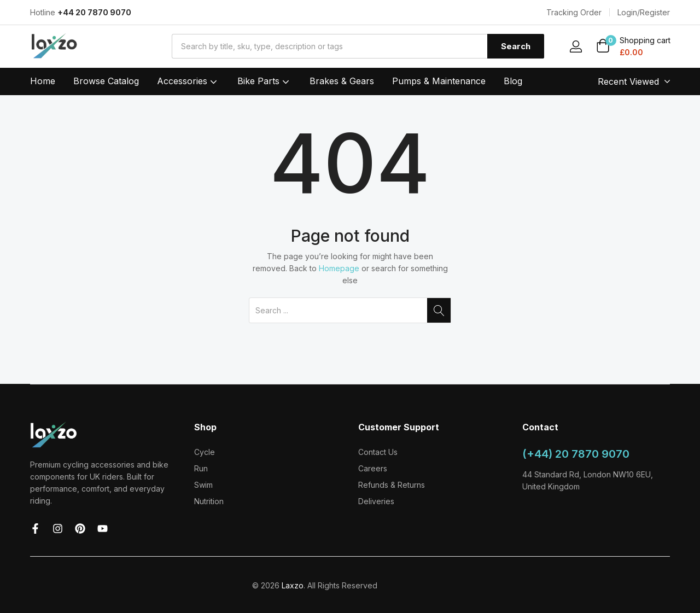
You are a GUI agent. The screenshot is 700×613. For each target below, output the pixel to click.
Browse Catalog (106, 81)
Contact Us (378, 452)
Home (43, 81)
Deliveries (376, 501)
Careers (373, 468)
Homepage (339, 268)
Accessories (188, 81)
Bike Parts (264, 81)
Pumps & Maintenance (439, 81)
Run (201, 468)
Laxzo (293, 585)
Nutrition (209, 501)
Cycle (205, 452)
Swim (203, 485)
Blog (513, 81)
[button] (633, 47)
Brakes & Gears (342, 81)
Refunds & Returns (392, 485)
